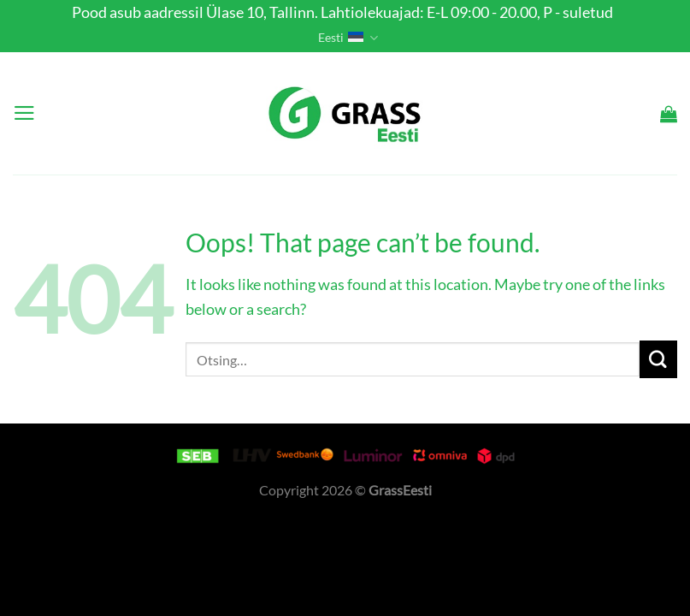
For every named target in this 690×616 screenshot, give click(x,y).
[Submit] (658, 359)
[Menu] (24, 113)
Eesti (348, 38)
